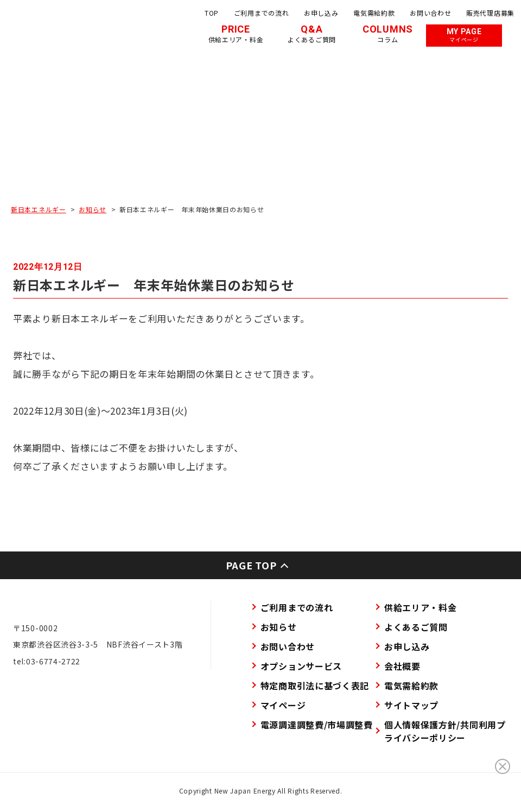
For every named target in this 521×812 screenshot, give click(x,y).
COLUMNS (388, 34)
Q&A (312, 34)
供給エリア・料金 (421, 607)
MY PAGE (464, 35)
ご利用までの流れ (262, 13)
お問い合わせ (430, 13)
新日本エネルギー (39, 209)
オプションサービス (301, 666)
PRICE (236, 34)
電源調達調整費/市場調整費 (317, 725)
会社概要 (402, 666)
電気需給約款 (374, 13)
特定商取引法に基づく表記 (315, 686)
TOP (212, 13)
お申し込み (321, 13)
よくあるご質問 (416, 627)
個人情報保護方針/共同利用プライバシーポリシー (445, 731)
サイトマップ (411, 705)
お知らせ (93, 209)
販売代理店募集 (490, 13)
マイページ (283, 705)
